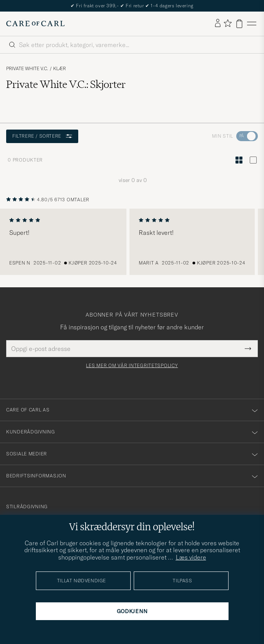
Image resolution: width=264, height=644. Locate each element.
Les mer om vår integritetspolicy (132, 366)
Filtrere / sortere (42, 136)
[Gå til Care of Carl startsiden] (35, 24)
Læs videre (191, 557)
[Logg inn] (218, 24)
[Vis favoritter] (228, 24)
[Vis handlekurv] (239, 24)
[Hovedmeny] (252, 24)
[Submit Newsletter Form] (248, 349)
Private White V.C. (27, 69)
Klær (60, 69)
